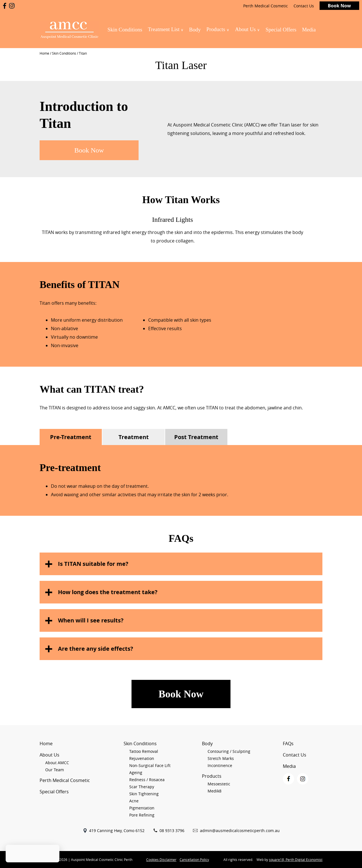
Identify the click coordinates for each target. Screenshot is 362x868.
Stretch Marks (221, 758)
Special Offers (281, 30)
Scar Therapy (142, 787)
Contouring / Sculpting (229, 751)
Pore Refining (142, 815)
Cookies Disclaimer (161, 860)
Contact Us (304, 6)
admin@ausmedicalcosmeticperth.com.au (240, 831)
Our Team (55, 770)
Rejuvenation (142, 758)
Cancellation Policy (194, 860)
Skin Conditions (125, 30)
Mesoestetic (219, 784)
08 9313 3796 (172, 831)
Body (195, 30)
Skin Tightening (144, 794)
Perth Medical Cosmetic (266, 6)
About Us (247, 29)
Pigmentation (142, 808)
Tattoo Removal (144, 751)
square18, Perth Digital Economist (296, 860)
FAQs (288, 744)
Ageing (136, 773)
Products (218, 29)
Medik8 (215, 791)
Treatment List (166, 29)
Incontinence (220, 765)
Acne (134, 801)
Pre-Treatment (71, 437)
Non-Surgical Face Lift (150, 765)
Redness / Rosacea (147, 780)
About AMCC (57, 763)
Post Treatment (196, 437)
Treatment (134, 437)
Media (309, 30)
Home (44, 53)
